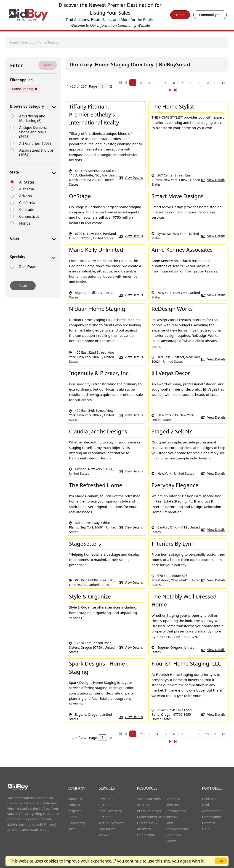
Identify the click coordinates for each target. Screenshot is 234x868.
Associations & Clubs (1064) (36, 152)
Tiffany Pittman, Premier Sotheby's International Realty (94, 115)
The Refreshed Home (96, 485)
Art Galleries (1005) (35, 143)
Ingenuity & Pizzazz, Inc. (99, 373)
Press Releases (149, 811)
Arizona (25, 196)
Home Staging (48, 42)
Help (206, 829)
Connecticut (29, 216)
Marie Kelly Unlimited (96, 250)
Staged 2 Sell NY (172, 431)
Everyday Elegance (175, 485)
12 (223, 83)
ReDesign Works (172, 309)
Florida (25, 223)
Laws (170, 823)
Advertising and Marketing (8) (32, 118)
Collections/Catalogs (153, 817)
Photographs (176, 811)
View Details (134, 177)
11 (215, 83)
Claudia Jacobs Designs (98, 431)
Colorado (27, 209)
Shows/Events (177, 829)
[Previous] (120, 83)
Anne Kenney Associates (182, 250)
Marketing (107, 829)
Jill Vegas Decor (171, 373)
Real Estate (28, 267)
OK (221, 861)
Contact (74, 805)
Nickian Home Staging (97, 309)
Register (74, 811)
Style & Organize (90, 596)
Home (13, 42)
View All (105, 835)
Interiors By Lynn (173, 544)
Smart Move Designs (178, 196)
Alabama (27, 189)
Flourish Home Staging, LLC (186, 663)
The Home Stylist (173, 106)
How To (172, 817)
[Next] (170, 90)
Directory (27, 42)
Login (180, 15)
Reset (48, 65)
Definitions (146, 835)
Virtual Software (112, 823)
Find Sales (210, 799)
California (27, 203)
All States (27, 182)
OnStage (80, 196)
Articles (143, 805)
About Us (75, 799)
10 (207, 83)
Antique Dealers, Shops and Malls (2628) (33, 132)
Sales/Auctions (149, 799)
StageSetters (85, 544)
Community (210, 15)
